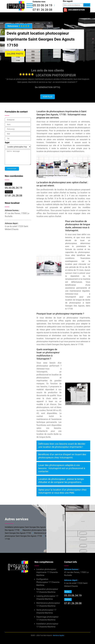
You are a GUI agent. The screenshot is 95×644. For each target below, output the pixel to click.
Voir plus (47, 97)
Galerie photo (15, 54)
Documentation (74, 10)
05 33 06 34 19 (42, 5)
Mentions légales (59, 635)
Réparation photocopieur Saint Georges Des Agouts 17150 (46, 530)
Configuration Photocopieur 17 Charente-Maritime (48, 582)
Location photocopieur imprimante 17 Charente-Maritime (47, 572)
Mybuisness (19, 26)
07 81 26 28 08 (42, 10)
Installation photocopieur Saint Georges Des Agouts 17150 (28, 527)
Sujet (7, 143)
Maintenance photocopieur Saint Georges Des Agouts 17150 (58, 533)
